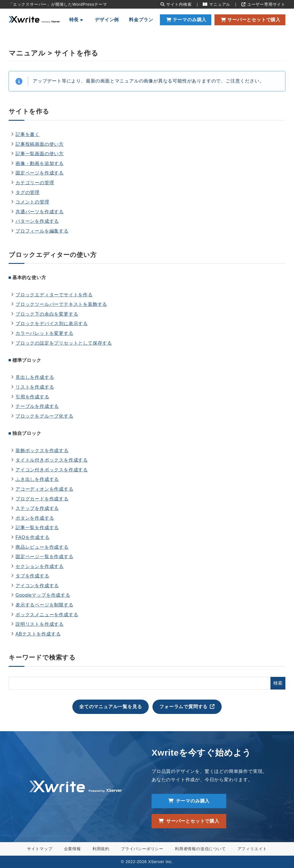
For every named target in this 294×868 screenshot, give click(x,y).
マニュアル (216, 4)
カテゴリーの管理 (35, 183)
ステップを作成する (37, 508)
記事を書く (28, 134)
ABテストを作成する (38, 634)
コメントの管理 (32, 202)
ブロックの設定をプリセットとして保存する (64, 343)
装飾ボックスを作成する (42, 451)
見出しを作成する (35, 377)
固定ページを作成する (40, 173)
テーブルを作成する (37, 406)
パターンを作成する (37, 221)
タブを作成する (32, 576)
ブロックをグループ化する (45, 416)
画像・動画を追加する (40, 163)
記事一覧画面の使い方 (40, 154)
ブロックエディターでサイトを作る (54, 295)
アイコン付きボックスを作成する (52, 470)
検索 (278, 683)
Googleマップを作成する (43, 595)
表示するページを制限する (45, 605)
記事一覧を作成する (37, 528)
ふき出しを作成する (37, 479)
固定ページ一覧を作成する (45, 557)
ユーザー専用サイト (263, 4)
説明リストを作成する (40, 624)
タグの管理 (28, 192)
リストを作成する (35, 387)
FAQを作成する (32, 537)
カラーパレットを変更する (45, 333)
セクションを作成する (40, 566)
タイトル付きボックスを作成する (52, 460)
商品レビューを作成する (42, 547)
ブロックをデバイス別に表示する (52, 323)
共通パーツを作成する (40, 212)
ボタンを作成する (35, 518)
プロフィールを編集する (42, 231)
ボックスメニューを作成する (47, 615)
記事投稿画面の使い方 (40, 144)
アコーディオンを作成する (45, 489)
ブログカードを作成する (42, 499)
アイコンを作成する (37, 586)
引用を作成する (32, 397)
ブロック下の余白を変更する (47, 314)
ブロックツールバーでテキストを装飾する (61, 304)
